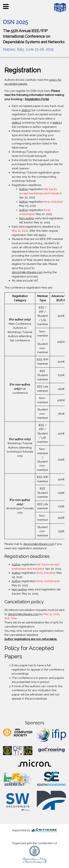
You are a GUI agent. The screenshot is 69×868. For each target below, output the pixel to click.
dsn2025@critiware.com (27, 272)
